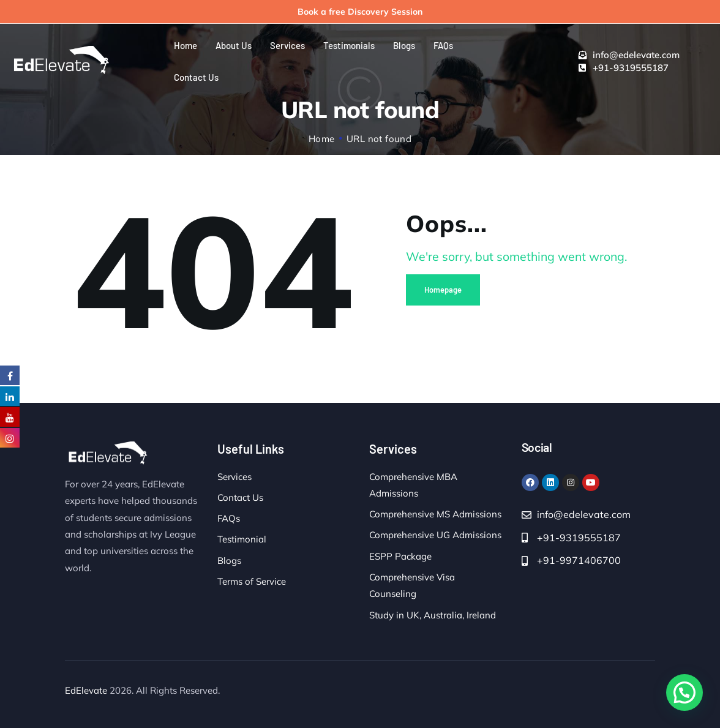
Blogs (229, 561)
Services (234, 477)
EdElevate (86, 690)
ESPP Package (400, 556)
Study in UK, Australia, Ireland (433, 615)
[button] (684, 692)
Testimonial (242, 539)
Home (322, 139)
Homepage (443, 290)
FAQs (229, 518)
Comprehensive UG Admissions (435, 535)
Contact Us (240, 497)
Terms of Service (252, 581)
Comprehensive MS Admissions (435, 514)
